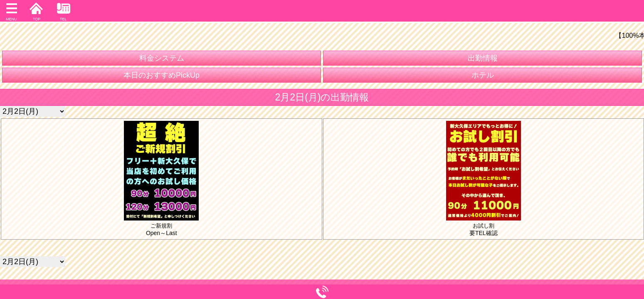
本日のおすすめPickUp (162, 75)
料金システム (162, 58)
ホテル (483, 75)
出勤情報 (483, 58)
